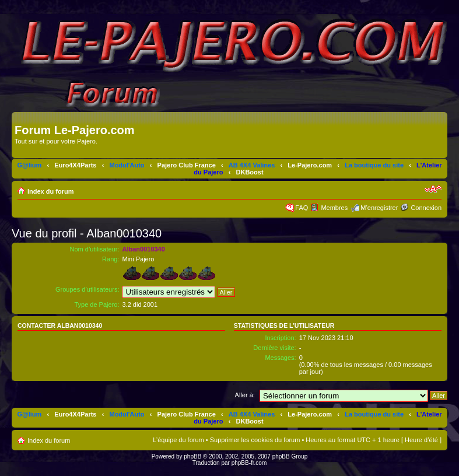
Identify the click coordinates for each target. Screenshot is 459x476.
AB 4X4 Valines (252, 165)
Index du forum (50, 191)
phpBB (192, 456)
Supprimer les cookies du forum (255, 440)
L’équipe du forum (178, 440)
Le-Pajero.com (310, 165)
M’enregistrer (379, 208)
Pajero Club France (187, 165)
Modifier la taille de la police (433, 189)
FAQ (302, 208)
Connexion (426, 208)
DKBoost (250, 172)
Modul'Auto (127, 165)
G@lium (29, 165)
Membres (334, 208)
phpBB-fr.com (249, 463)
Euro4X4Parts (75, 165)
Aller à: (245, 395)
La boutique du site (374, 165)
